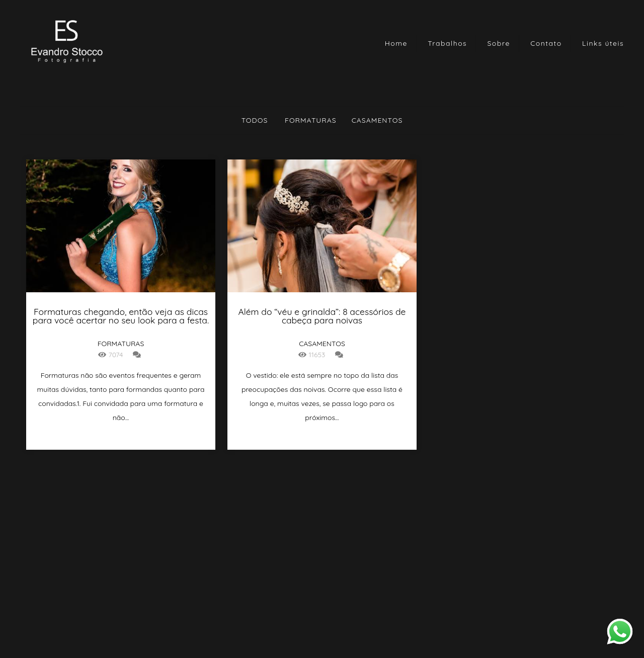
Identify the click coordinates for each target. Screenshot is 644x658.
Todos (255, 120)
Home (396, 43)
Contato (546, 43)
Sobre (499, 43)
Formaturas (311, 120)
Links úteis (603, 43)
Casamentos (377, 120)
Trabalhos (447, 43)
